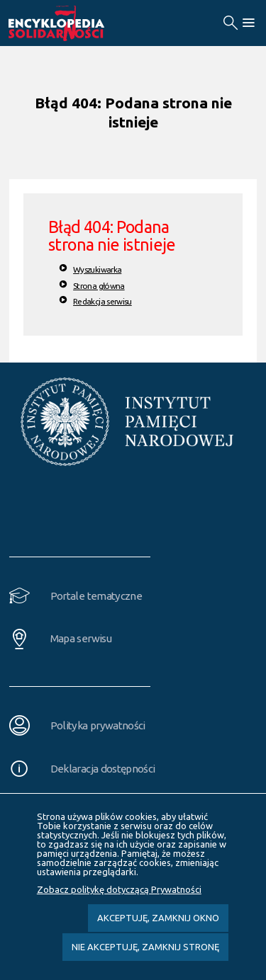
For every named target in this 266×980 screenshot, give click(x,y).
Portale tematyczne (96, 596)
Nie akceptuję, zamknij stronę (145, 947)
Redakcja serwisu (102, 301)
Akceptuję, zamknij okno (158, 918)
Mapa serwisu (81, 638)
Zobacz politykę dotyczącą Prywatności (119, 889)
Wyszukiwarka (97, 269)
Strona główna (99, 286)
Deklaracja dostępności (103, 769)
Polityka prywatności (98, 725)
